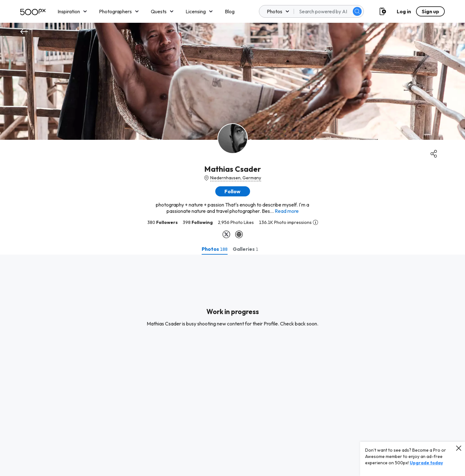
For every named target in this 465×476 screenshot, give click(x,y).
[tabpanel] (232, 365)
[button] (233, 191)
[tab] (215, 249)
